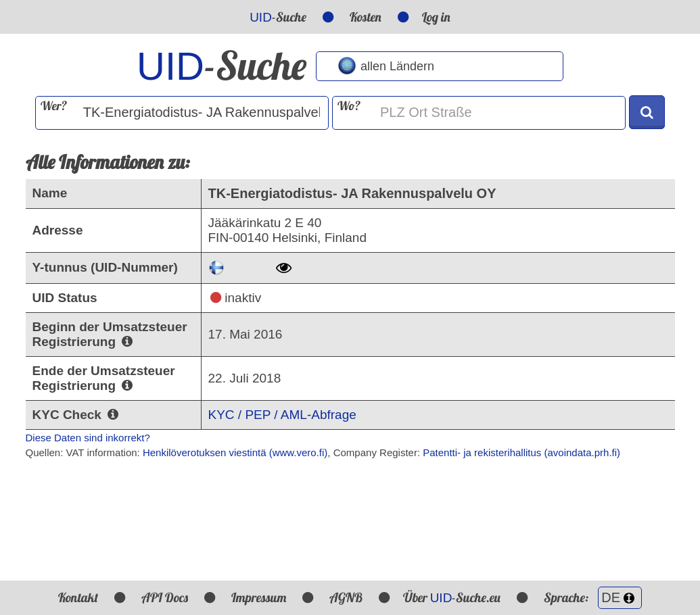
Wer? (54, 106)
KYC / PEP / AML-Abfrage (282, 415)
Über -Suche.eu (452, 597)
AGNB (346, 597)
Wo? (349, 106)
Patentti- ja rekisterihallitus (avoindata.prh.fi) (521, 452)
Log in (436, 17)
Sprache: (593, 597)
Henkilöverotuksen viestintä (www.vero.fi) (235, 452)
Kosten (366, 17)
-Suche (278, 17)
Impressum (259, 597)
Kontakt (78, 597)
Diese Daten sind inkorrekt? (88, 438)
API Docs (165, 597)
